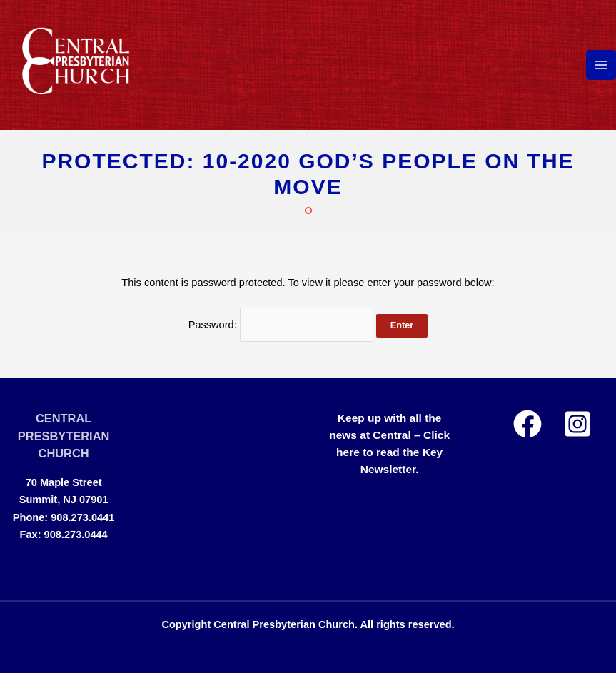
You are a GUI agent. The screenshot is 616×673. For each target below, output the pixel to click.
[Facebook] (527, 424)
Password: (281, 325)
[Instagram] (577, 424)
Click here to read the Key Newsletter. (393, 452)
